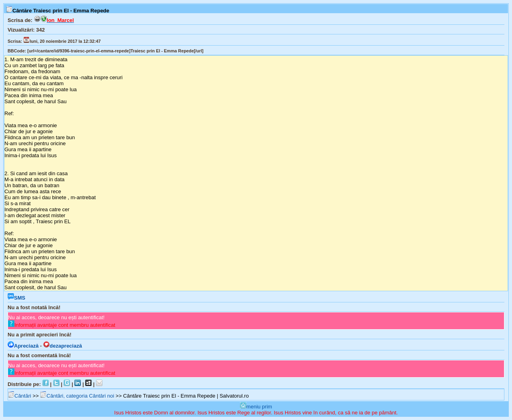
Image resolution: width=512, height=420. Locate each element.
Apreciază (23, 346)
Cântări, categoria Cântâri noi (77, 396)
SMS (16, 298)
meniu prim (256, 407)
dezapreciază (63, 346)
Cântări (20, 396)
